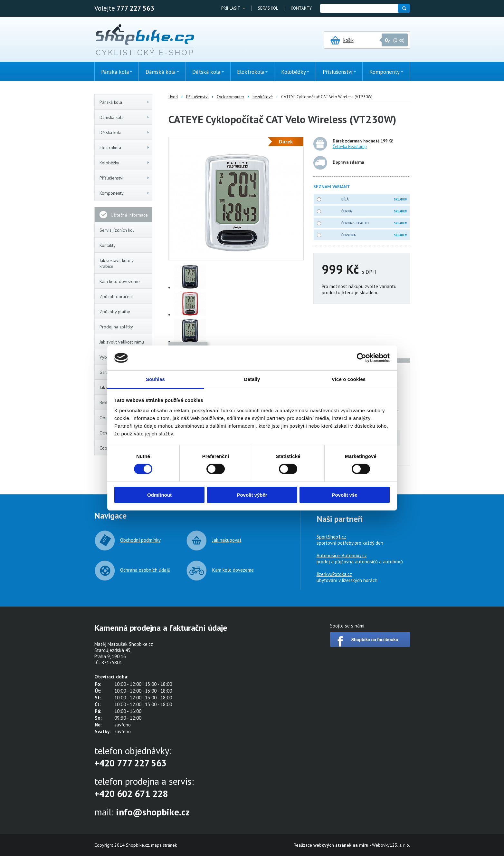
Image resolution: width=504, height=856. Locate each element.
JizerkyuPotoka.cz (334, 574)
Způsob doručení (116, 297)
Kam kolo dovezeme (120, 281)
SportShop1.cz (331, 537)
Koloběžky (125, 163)
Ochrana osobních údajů (145, 570)
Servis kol (268, 8)
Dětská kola (125, 132)
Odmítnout (159, 495)
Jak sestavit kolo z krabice (117, 263)
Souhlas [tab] (155, 379)
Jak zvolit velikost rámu (122, 342)
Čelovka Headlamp (350, 146)
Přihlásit (231, 8)
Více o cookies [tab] (349, 379)
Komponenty (125, 193)
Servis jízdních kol (117, 230)
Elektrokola (125, 148)
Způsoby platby (115, 312)
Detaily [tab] (252, 379)
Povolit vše (344, 495)
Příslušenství (125, 178)
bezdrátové (263, 97)
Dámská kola (125, 117)
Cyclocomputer (230, 97)
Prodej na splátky (116, 327)
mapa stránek (164, 845)
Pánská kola (125, 102)
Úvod (173, 97)
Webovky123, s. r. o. (391, 845)
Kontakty (301, 8)
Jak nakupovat (227, 540)
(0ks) (483, 115)
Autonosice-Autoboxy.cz (342, 555)
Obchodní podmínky (140, 540)
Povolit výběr (252, 495)
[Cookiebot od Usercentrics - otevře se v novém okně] (361, 358)
